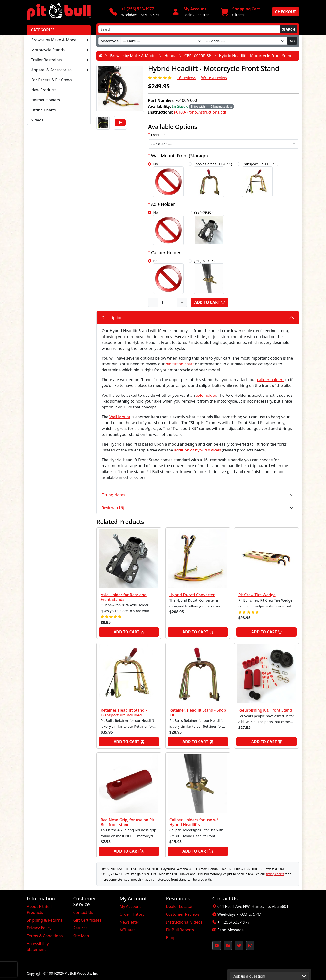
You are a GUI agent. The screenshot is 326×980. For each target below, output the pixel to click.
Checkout (285, 12)
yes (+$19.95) (209, 276)
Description (112, 318)
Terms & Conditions (45, 936)
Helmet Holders (46, 100)
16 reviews (186, 78)
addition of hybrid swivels (198, 450)
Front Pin (158, 135)
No (168, 179)
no (168, 276)
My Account (130, 906)
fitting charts (275, 874)
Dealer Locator (179, 906)
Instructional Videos (184, 922)
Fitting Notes (113, 495)
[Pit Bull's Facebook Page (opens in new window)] (228, 946)
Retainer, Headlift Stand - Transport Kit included (124, 712)
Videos (37, 120)
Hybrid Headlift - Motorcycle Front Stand (256, 56)
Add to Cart (210, 302)
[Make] (163, 41)
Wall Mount (120, 417)
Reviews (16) (113, 508)
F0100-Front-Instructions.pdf (200, 112)
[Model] (246, 41)
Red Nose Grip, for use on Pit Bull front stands (127, 822)
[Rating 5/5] (160, 78)
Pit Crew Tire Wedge (257, 595)
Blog (170, 938)
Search (288, 29)
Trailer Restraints (47, 60)
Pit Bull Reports (180, 930)
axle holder (206, 395)
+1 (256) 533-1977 (234, 922)
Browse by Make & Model (54, 40)
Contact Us (83, 912)
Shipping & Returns (45, 920)
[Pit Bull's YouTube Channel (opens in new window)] (217, 946)
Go (292, 41)
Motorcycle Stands (48, 50)
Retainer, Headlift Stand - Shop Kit (198, 712)
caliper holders (271, 380)
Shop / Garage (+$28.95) (213, 179)
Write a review (214, 78)
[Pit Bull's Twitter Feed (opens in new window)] (239, 946)
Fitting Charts (44, 110)
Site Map (81, 936)
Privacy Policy (39, 928)
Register (202, 15)
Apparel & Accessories (51, 70)
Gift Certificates (87, 920)
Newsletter (130, 922)
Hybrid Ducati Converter (192, 595)
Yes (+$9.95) (209, 228)
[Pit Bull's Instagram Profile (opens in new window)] (250, 946)
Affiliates (128, 930)
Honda (170, 56)
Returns (80, 928)
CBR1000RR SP (198, 56)
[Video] (120, 123)
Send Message (231, 930)
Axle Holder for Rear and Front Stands (124, 597)
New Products (44, 90)
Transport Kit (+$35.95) (260, 179)
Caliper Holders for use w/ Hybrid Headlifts (194, 822)
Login (188, 15)
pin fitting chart (180, 364)
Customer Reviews (183, 914)
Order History (132, 914)
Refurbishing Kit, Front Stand (265, 710)
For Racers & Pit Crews (52, 80)
